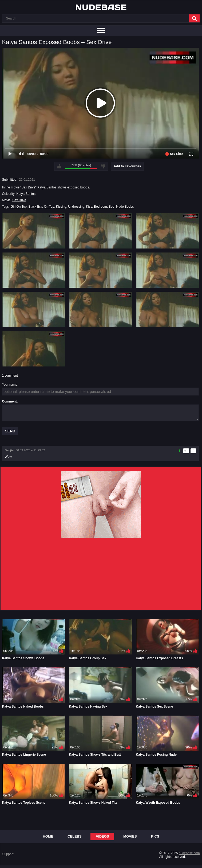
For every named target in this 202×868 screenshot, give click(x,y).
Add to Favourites (127, 166)
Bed (111, 207)
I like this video (59, 166)
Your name (10, 385)
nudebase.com (189, 853)
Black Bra (35, 207)
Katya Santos (26, 194)
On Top (49, 207)
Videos (102, 836)
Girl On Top (19, 207)
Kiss (89, 207)
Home (48, 836)
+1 (186, 451)
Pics (155, 836)
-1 (193, 451)
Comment (9, 401)
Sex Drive (19, 200)
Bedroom (100, 207)
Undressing (76, 207)
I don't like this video (103, 166)
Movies (130, 836)
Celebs (75, 836)
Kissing (61, 207)
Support (8, 854)
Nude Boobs (125, 207)
